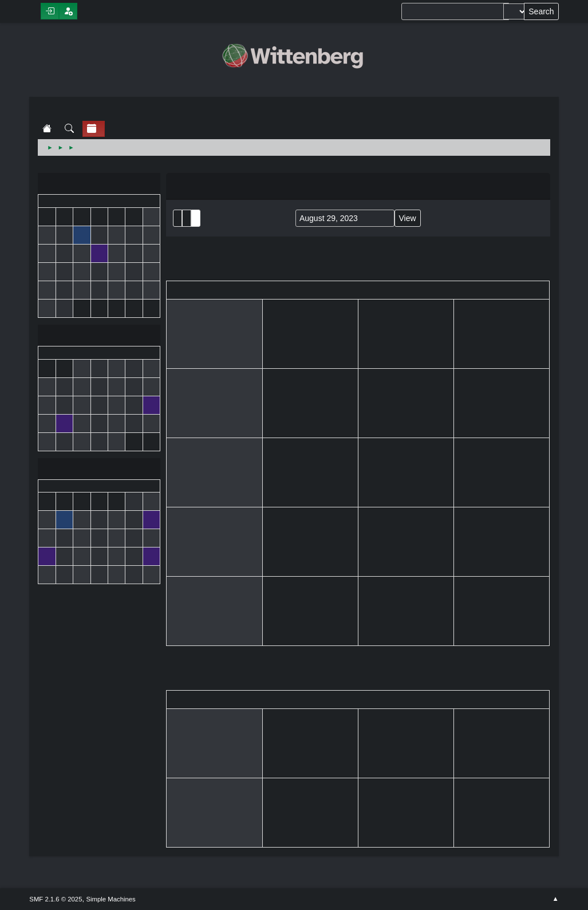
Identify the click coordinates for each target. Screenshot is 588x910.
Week (196, 218)
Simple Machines (111, 899)
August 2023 (99, 336)
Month (187, 218)
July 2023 (99, 185)
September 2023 (99, 470)
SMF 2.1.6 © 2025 (56, 899)
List (177, 218)
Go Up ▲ (555, 899)
